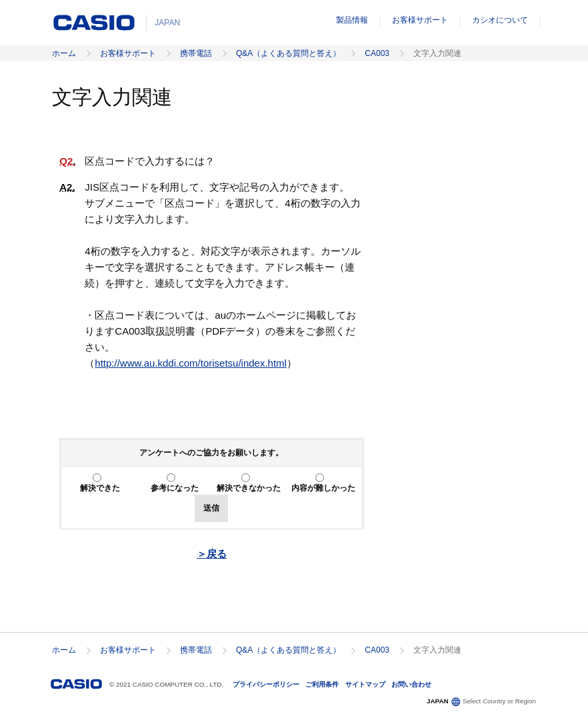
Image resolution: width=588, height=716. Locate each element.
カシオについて (500, 20)
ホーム (64, 53)
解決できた (100, 488)
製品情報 (352, 20)
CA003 (377, 53)
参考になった (175, 488)
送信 (211, 508)
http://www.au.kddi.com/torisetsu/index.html (191, 363)
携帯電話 (196, 53)
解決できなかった (249, 488)
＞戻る (212, 554)
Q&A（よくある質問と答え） (288, 53)
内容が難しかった (323, 488)
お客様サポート (420, 20)
